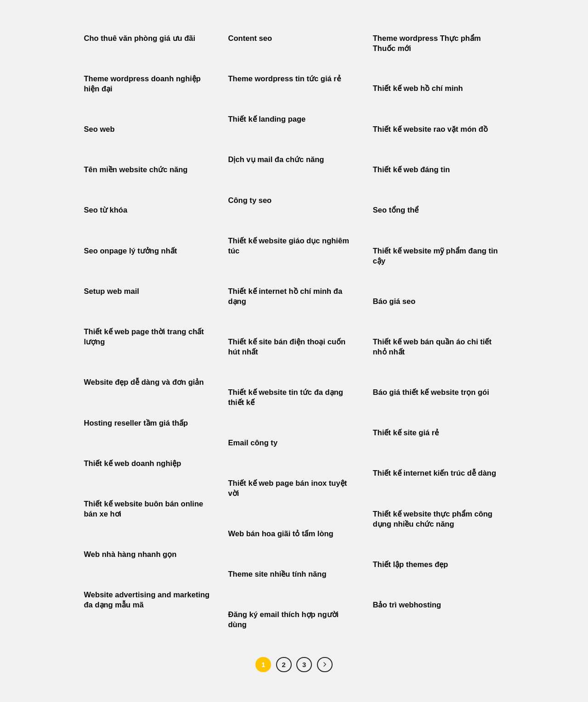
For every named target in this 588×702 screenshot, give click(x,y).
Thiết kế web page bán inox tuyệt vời (288, 488)
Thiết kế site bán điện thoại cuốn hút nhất (287, 347)
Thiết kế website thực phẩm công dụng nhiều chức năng (433, 519)
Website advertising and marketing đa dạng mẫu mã (147, 600)
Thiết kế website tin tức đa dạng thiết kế (286, 397)
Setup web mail (112, 291)
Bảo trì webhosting (407, 605)
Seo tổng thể (396, 210)
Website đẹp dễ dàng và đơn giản (144, 382)
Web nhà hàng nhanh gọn (130, 554)
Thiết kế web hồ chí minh (418, 88)
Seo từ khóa (106, 210)
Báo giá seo (394, 301)
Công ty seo (250, 200)
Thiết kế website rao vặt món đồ (430, 129)
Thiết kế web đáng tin (412, 170)
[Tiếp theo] (325, 665)
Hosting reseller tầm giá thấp (136, 423)
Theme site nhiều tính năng (277, 574)
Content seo (250, 38)
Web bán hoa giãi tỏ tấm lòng (281, 534)
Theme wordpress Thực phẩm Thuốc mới (427, 43)
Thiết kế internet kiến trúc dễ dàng (435, 473)
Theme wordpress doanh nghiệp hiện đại (142, 84)
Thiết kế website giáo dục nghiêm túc (289, 246)
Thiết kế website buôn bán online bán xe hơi (144, 509)
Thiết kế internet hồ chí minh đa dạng (286, 296)
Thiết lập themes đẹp (411, 564)
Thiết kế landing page (267, 119)
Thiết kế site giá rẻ (406, 433)
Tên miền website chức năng (136, 170)
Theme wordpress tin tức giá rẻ (285, 79)
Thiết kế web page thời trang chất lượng (144, 337)
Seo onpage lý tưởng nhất (131, 251)
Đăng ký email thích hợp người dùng (284, 620)
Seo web (99, 129)
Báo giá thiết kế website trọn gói (431, 392)
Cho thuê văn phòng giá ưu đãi (140, 38)
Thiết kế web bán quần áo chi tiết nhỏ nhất (432, 347)
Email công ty (253, 443)
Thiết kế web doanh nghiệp (133, 463)
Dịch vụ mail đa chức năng (276, 160)
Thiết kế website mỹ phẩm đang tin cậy (435, 256)
